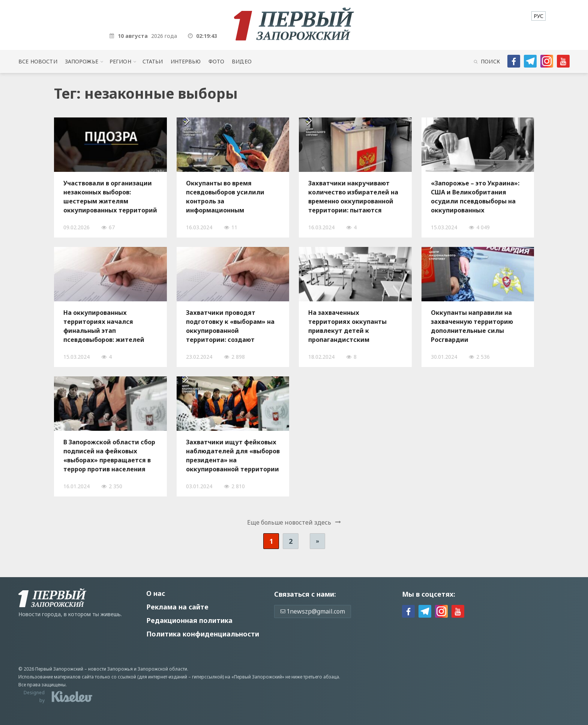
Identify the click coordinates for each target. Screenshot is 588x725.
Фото (217, 61)
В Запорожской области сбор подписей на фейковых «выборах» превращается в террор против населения (109, 456)
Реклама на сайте (177, 607)
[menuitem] (538, 16)
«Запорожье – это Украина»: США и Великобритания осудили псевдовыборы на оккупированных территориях (475, 197)
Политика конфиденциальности (203, 634)
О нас (156, 593)
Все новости (38, 61)
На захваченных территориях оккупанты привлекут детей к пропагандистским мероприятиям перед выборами (347, 326)
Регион (120, 61)
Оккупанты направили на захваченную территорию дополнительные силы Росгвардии (472, 326)
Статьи (153, 61)
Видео (242, 61)
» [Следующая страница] (317, 541)
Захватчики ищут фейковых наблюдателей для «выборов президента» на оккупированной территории (233, 456)
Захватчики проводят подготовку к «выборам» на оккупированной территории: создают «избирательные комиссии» (231, 326)
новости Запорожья (110, 669)
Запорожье (82, 61)
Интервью (186, 61)
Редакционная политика (189, 620)
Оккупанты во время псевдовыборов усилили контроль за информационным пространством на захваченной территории (226, 197)
